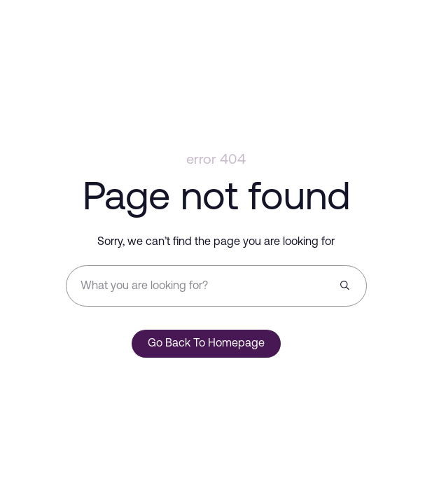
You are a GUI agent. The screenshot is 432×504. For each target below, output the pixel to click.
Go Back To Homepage (206, 344)
